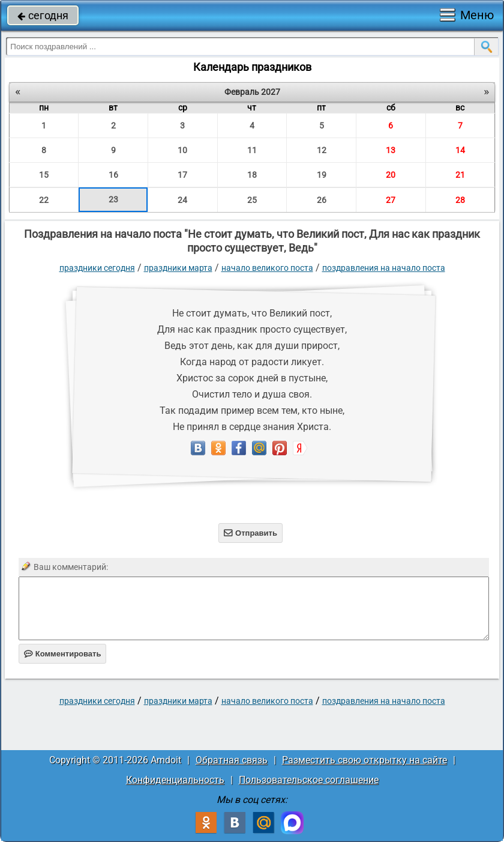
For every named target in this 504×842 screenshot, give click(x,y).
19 (322, 175)
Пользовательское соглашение (309, 780)
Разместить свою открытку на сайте (364, 760)
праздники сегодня (97, 268)
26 (322, 200)
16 (113, 175)
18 (252, 175)
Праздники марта (178, 268)
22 (44, 200)
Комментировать (63, 654)
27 (391, 200)
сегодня (43, 15)
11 (252, 150)
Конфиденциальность (175, 780)
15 (44, 175)
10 (182, 150)
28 (460, 200)
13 (391, 150)
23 (113, 199)
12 (322, 150)
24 (182, 200)
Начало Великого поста (267, 268)
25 (252, 200)
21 (460, 175)
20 (391, 175)
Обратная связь (232, 760)
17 (182, 175)
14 (460, 150)
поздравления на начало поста (384, 268)
